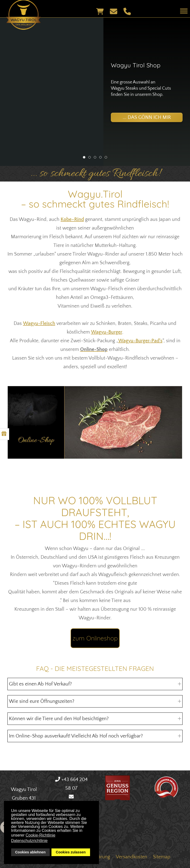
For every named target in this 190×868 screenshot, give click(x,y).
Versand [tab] (107, 158)
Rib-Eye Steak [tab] (102, 158)
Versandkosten (131, 857)
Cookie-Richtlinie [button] (41, 835)
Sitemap (162, 857)
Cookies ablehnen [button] (30, 852)
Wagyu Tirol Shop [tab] (85, 158)
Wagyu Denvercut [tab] (91, 158)
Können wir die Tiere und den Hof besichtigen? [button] (95, 719)
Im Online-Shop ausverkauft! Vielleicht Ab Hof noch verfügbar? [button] (95, 736)
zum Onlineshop (95, 638)
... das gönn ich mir (147, 117)
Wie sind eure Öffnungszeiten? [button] (95, 701)
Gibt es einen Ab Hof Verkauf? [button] (95, 684)
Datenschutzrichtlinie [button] (29, 841)
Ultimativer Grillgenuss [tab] (96, 158)
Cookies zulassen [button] (71, 852)
